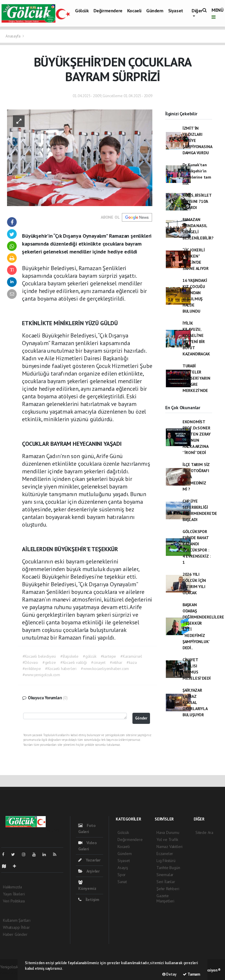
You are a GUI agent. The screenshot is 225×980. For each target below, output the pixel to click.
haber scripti (11, 973)
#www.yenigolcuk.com (41, 675)
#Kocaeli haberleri (61, 669)
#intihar (116, 662)
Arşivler (89, 871)
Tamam (191, 974)
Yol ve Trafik (167, 839)
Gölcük (82, 11)
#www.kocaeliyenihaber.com (105, 669)
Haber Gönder (15, 934)
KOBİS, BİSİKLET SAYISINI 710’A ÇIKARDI (197, 201)
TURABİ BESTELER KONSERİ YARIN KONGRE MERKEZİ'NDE (196, 378)
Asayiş (123, 868)
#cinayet (98, 662)
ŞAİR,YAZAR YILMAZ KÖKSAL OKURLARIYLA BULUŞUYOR (195, 703)
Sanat (122, 882)
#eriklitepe (32, 669)
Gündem (155, 11)
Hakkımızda (12, 887)
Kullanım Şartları (17, 920)
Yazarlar (89, 860)
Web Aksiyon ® (209, 970)
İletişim (89, 900)
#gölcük (90, 656)
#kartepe (108, 656)
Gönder (141, 718)
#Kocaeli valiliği (74, 662)
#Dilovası (30, 662)
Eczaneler (165, 854)
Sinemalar (165, 875)
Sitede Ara (204, 832)
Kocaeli (134, 11)
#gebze (49, 662)
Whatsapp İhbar (16, 927)
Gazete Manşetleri (165, 898)
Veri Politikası (14, 901)
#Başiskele (69, 656)
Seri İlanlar (166, 882)
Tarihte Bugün (168, 868)
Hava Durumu (168, 832)
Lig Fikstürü (166, 861)
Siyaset (176, 11)
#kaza (132, 662)
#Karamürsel (131, 656)
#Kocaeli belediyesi (39, 656)
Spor (122, 875)
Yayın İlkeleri (14, 894)
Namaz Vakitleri (169, 847)
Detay (169, 974)
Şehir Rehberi (168, 889)
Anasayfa (13, 36)
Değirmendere (108, 11)
